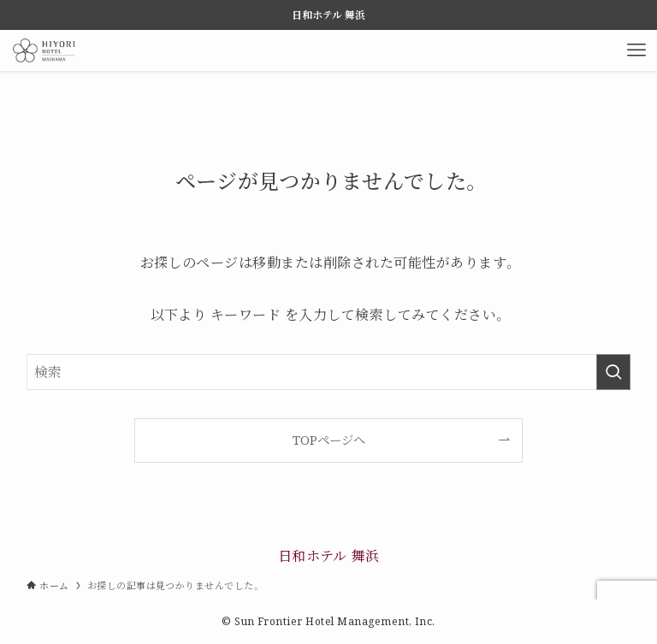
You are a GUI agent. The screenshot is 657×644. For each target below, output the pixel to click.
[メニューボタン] (636, 50)
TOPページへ (329, 440)
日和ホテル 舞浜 (329, 556)
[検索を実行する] (613, 372)
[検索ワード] (329, 372)
